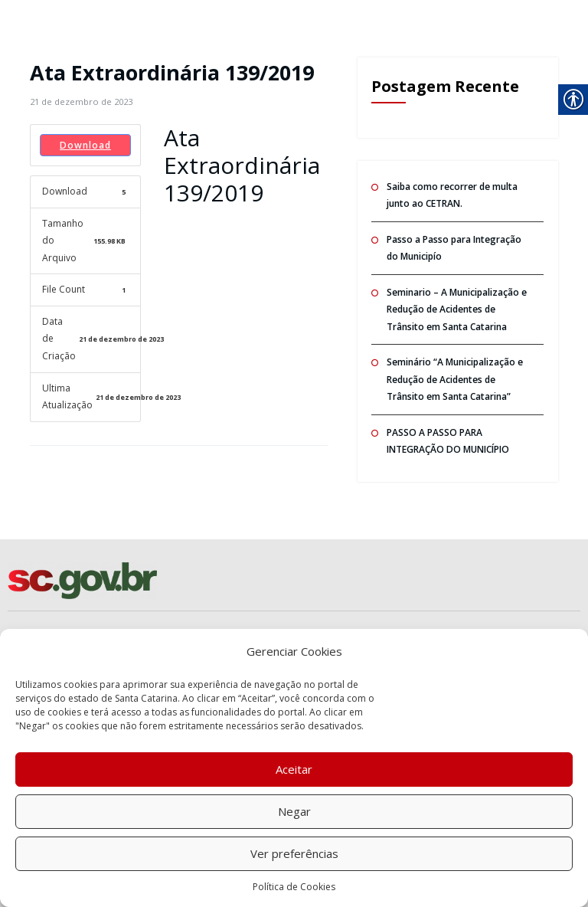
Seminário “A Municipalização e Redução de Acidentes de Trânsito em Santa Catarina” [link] (455, 379)
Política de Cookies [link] (294, 887)
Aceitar (294, 769)
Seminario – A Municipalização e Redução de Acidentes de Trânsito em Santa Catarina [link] (457, 309)
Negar (294, 811)
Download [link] (85, 145)
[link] (81, 102)
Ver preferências (294, 853)
